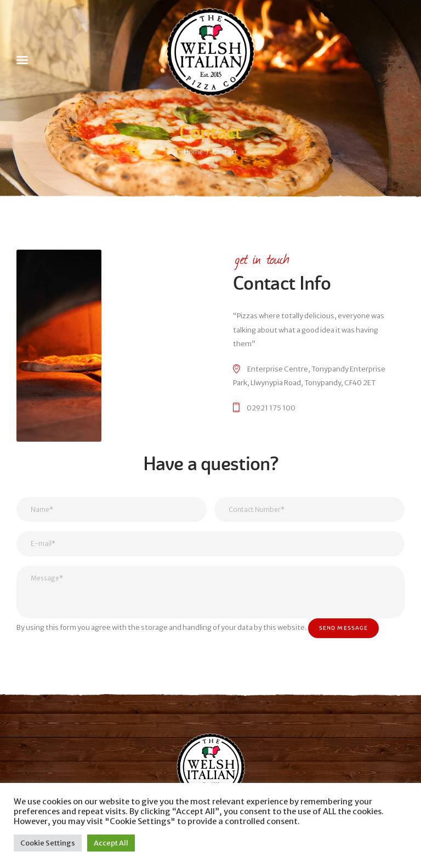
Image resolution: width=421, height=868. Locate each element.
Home (193, 152)
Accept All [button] (111, 843)
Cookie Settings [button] (48, 843)
